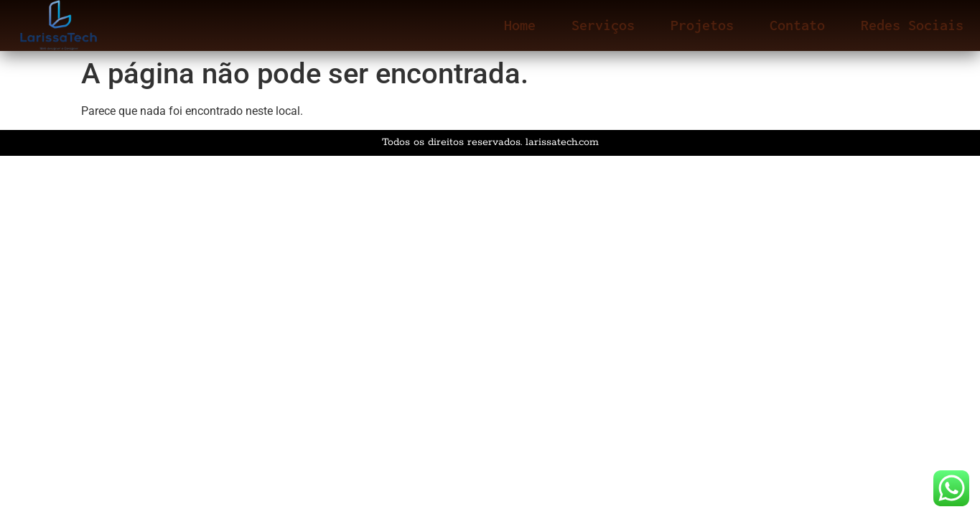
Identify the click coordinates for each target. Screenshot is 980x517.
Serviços (603, 25)
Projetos (702, 25)
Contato (797, 25)
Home (520, 25)
